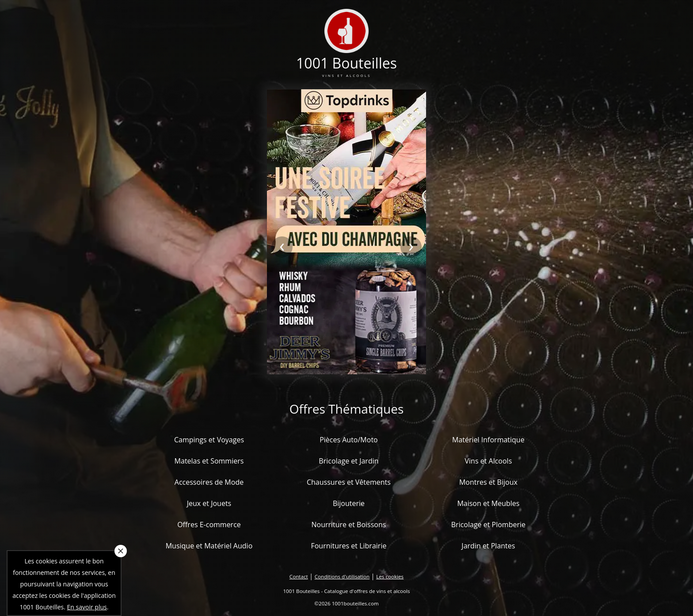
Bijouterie (349, 503)
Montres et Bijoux (488, 482)
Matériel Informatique (488, 440)
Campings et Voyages (209, 440)
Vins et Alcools (489, 461)
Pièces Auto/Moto (349, 440)
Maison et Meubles (488, 503)
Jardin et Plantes (488, 546)
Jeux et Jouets (209, 503)
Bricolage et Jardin (348, 461)
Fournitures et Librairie (348, 546)
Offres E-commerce (209, 525)
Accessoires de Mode (209, 482)
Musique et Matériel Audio (209, 546)
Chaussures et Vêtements (349, 482)
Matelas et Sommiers (209, 461)
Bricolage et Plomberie (488, 525)
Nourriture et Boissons (348, 525)
